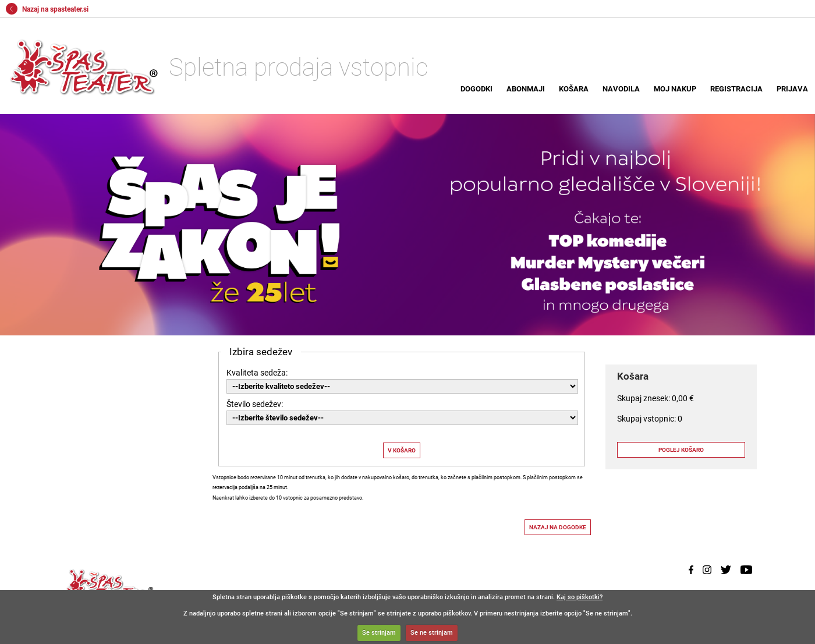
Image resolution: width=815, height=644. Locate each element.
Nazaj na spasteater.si (47, 9)
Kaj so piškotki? (580, 597)
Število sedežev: (255, 404)
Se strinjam (379, 633)
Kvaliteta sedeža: (257, 373)
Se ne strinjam (432, 633)
